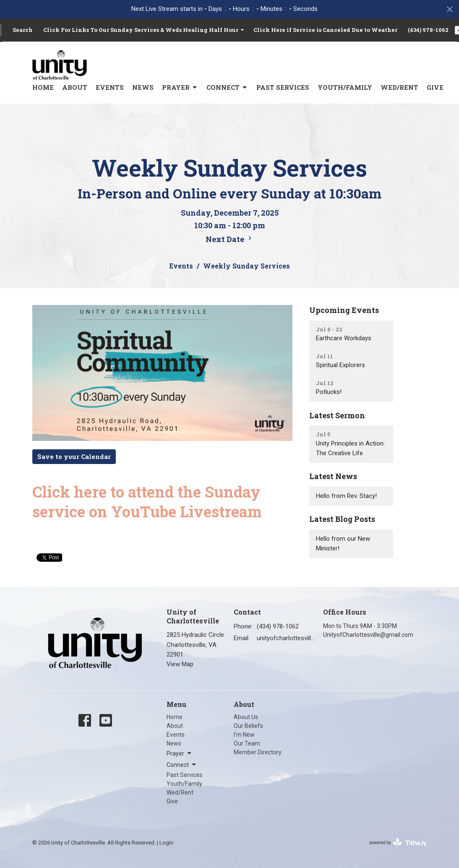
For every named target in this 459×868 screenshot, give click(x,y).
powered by (398, 843)
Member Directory (258, 752)
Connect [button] (182, 765)
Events (110, 87)
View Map (180, 664)
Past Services (283, 87)
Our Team (247, 743)
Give (435, 87)
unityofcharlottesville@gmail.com (286, 638)
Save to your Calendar (74, 456)
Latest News (333, 476)
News (143, 87)
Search (23, 30)
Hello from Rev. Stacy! (346, 496)
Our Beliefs (248, 726)
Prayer (180, 87)
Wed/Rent (399, 87)
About (75, 87)
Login (166, 843)
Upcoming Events (344, 310)
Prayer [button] (180, 753)
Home (43, 87)
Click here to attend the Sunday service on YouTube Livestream (147, 502)
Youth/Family (345, 87)
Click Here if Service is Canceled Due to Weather (325, 30)
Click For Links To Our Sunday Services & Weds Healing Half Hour (144, 30)
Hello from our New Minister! (343, 543)
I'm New (244, 735)
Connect (227, 87)
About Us (246, 717)
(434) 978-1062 (428, 30)
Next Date (230, 239)
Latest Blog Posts (342, 519)
